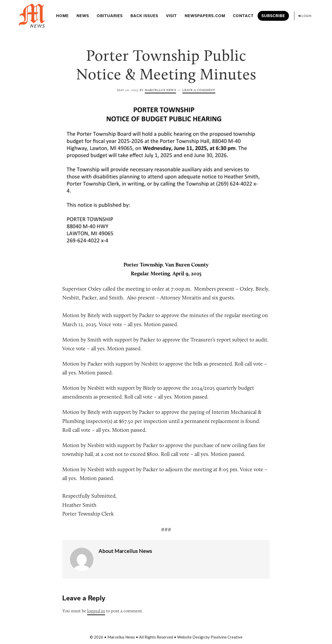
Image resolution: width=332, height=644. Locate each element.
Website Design (191, 637)
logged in (96, 611)
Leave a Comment (199, 90)
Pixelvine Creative (227, 637)
